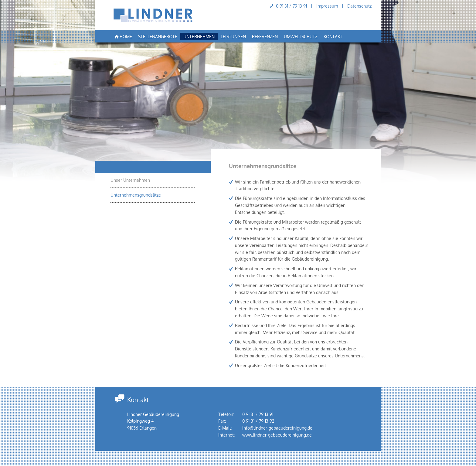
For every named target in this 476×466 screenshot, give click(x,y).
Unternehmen (199, 37)
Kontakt (333, 37)
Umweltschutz (301, 37)
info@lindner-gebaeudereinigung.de (277, 428)
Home (123, 37)
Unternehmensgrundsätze (136, 195)
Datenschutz (359, 6)
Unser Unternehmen (130, 180)
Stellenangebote (158, 37)
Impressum (327, 6)
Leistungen (233, 37)
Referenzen (265, 37)
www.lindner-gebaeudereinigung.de (277, 435)
